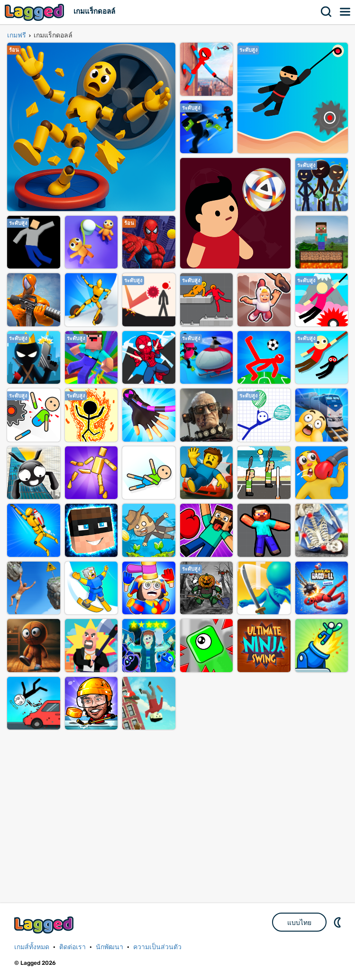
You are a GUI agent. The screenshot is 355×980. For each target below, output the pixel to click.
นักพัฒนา (109, 947)
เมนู (346, 12)
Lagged (36, 12)
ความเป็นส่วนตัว (157, 947)
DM (338, 922)
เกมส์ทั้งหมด (32, 947)
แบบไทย (299, 923)
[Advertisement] (177, 808)
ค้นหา (327, 12)
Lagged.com (45, 925)
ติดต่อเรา (73, 947)
